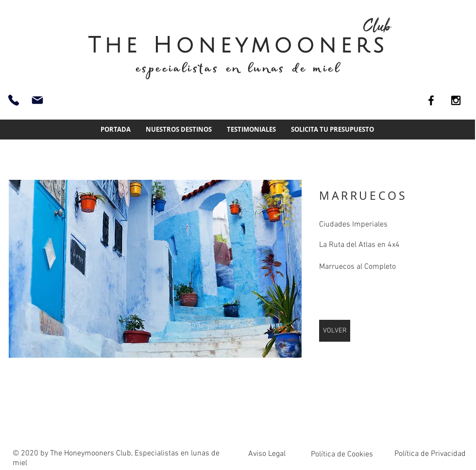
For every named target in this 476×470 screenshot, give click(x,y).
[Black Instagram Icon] (456, 100)
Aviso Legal (267, 454)
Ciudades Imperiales (353, 225)
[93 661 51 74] (14, 100)
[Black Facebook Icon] (431, 100)
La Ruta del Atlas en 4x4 (359, 245)
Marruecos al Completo (357, 267)
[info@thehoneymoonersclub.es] (37, 100)
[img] (155, 269)
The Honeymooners (238, 45)
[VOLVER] (335, 331)
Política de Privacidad (430, 454)
